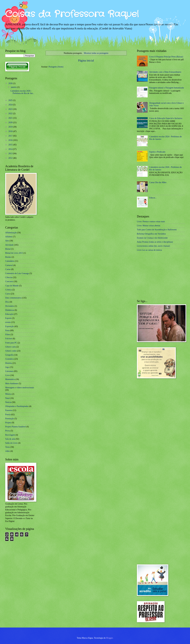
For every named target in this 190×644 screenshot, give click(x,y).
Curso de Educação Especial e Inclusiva (166, 118)
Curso (8, 294)
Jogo (7, 367)
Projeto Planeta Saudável (16, 427)
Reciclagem (10, 435)
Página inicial (86, 60)
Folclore (9, 339)
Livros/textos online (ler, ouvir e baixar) (153, 246)
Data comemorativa (13, 298)
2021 (11, 118)
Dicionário (10, 306)
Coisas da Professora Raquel (72, 14)
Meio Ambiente (12, 384)
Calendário (10, 261)
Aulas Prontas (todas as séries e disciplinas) (155, 242)
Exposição (9, 326)
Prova (8, 431)
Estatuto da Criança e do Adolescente (152, 238)
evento (8, 322)
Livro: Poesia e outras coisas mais (151, 222)
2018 (11, 131)
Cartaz (8, 269)
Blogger (110, 638)
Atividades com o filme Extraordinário (165, 72)
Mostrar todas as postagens (96, 53)
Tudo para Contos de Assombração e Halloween (157, 230)
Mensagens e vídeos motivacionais (20, 388)
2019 (11, 127)
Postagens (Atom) (56, 67)
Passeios (9, 410)
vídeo (8, 451)
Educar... (153, 198)
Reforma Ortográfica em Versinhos (151, 234)
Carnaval (9, 265)
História (9, 363)
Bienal (8, 249)
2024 (11, 105)
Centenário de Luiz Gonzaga (17, 273)
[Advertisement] (159, 275)
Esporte (8, 318)
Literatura (9, 371)
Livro (8, 375)
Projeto (8, 423)
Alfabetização (11, 233)
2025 (11, 100)
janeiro (14, 87)
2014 (11, 149)
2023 (11, 109)
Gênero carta (11, 347)
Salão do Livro (11, 443)
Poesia (8, 415)
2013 (11, 154)
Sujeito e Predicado (157, 152)
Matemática (10, 379)
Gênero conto (11, 351)
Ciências (9, 277)
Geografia (9, 355)
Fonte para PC (11, 343)
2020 (11, 122)
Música (8, 394)
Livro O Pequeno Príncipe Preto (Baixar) (166, 57)
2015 (11, 145)
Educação (9, 314)
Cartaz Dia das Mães (158, 182)
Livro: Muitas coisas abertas (149, 226)
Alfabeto (9, 237)
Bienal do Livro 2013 (14, 253)
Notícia (8, 402)
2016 (11, 140)
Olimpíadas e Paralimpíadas (17, 406)
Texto (8, 447)
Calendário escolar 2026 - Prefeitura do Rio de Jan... (22, 92)
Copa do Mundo (12, 286)
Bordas (8, 257)
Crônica (9, 290)
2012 (11, 158)
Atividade (9, 245)
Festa (7, 330)
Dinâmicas (10, 310)
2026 (11, 83)
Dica (7, 302)
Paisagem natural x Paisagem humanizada (167, 88)
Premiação (10, 419)
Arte (7, 241)
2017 (11, 136)
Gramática (9, 359)
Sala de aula (10, 439)
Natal (7, 398)
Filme (8, 335)
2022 (11, 114)
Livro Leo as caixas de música (149, 250)
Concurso (9, 281)
